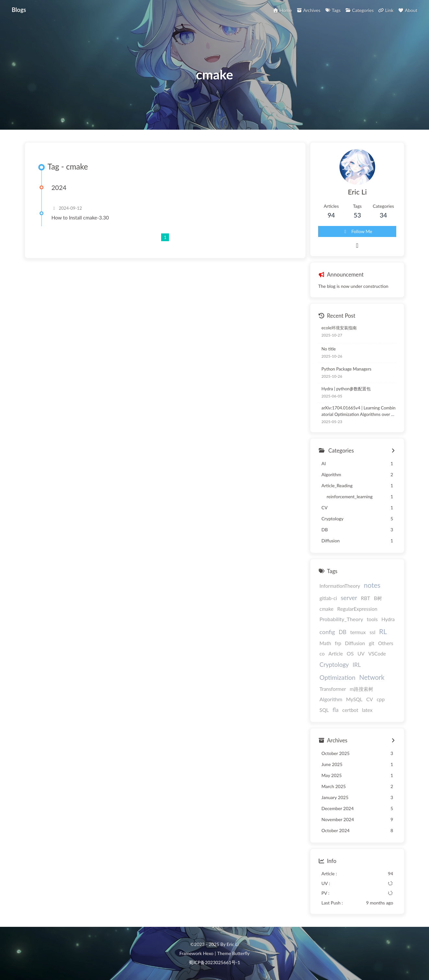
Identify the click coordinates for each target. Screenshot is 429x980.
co (322, 654)
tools (372, 619)
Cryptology (334, 665)
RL (383, 631)
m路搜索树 (362, 689)
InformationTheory (340, 586)
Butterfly (241, 953)
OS (350, 653)
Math (325, 643)
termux (358, 632)
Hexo (208, 953)
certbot (350, 710)
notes (372, 585)
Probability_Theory (341, 619)
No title (328, 349)
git (371, 643)
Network (372, 677)
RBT (365, 598)
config (327, 632)
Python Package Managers (346, 369)
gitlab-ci (328, 598)
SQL (324, 710)
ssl (373, 632)
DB (342, 632)
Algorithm (331, 699)
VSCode (377, 654)
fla (335, 710)
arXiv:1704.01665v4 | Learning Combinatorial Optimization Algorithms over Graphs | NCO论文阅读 (358, 412)
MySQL (354, 699)
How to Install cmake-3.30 (80, 218)
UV (361, 654)
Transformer (333, 689)
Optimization (337, 677)
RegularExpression (357, 609)
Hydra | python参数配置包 (346, 389)
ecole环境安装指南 (339, 328)
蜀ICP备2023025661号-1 (214, 962)
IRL (357, 665)
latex (367, 710)
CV (369, 699)
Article (336, 654)
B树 (378, 598)
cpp (381, 699)
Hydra (388, 619)
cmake (326, 609)
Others (386, 643)
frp (338, 643)
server (349, 598)
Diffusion (355, 643)
